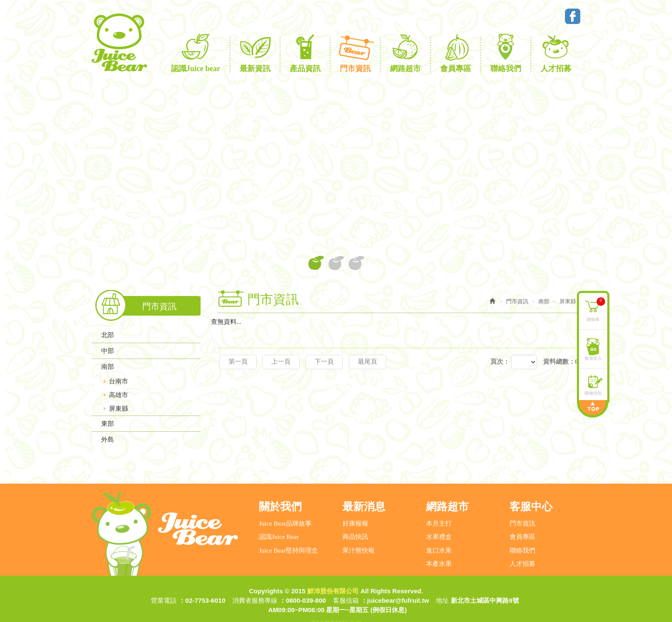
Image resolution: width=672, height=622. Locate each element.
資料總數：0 (561, 362)
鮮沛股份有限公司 (119, 42)
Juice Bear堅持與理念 (288, 533)
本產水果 (439, 547)
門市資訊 (522, 506)
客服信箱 (346, 583)
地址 (442, 583)
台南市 (118, 381)
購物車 (597, 308)
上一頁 (281, 362)
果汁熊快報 (358, 533)
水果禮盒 (439, 520)
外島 (108, 440)
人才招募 (522, 547)
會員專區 (522, 520)
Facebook (573, 16)
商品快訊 (355, 520)
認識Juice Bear (279, 520)
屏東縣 (118, 409)
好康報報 (355, 506)
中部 (108, 351)
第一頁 (238, 362)
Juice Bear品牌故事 (285, 506)
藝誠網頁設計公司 (336, 606)
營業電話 (164, 583)
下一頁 (324, 362)
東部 (108, 424)
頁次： (500, 362)
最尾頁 (367, 362)
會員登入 (594, 357)
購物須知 (594, 392)
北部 (108, 335)
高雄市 (118, 395)
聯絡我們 (522, 533)
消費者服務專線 (255, 583)
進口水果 (439, 533)
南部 (108, 367)
